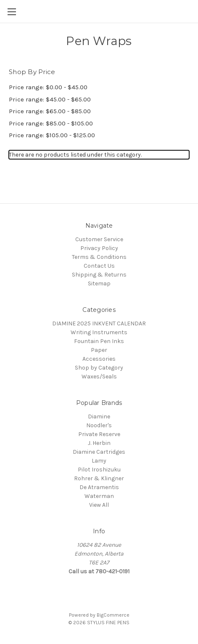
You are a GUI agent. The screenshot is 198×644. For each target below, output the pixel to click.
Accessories (99, 359)
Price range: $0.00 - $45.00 (48, 87)
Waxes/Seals (99, 377)
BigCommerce (113, 615)
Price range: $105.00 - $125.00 (52, 135)
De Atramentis (99, 487)
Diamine (99, 416)
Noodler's (99, 425)
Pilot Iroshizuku (99, 470)
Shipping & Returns (99, 275)
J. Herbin (99, 443)
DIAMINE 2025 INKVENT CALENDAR (99, 323)
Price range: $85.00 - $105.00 (51, 123)
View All (99, 505)
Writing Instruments (99, 332)
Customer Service (99, 239)
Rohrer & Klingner (99, 478)
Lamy (99, 461)
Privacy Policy (99, 248)
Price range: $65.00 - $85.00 (50, 111)
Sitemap (99, 283)
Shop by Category (99, 368)
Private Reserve (99, 434)
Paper (99, 350)
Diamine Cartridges (99, 452)
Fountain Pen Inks (99, 341)
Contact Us (99, 266)
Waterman (99, 496)
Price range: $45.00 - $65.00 (50, 99)
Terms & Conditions (99, 257)
